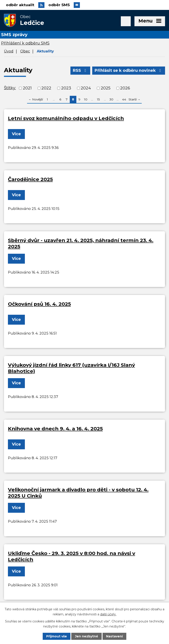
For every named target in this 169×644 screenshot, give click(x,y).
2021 (27, 88)
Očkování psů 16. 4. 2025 (39, 304)
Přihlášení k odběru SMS (25, 43)
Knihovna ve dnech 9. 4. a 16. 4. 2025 (55, 429)
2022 (46, 88)
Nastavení (114, 636)
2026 (125, 88)
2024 (86, 88)
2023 (66, 88)
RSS (80, 70)
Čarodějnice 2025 (30, 179)
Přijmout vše (57, 636)
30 (111, 99)
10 (86, 99)
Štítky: (10, 88)
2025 (106, 88)
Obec (25, 51)
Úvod (9, 51)
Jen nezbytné (87, 636)
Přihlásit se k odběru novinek (129, 70)
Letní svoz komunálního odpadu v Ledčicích (66, 118)
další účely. (108, 614)
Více (16, 134)
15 (98, 99)
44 (124, 99)
